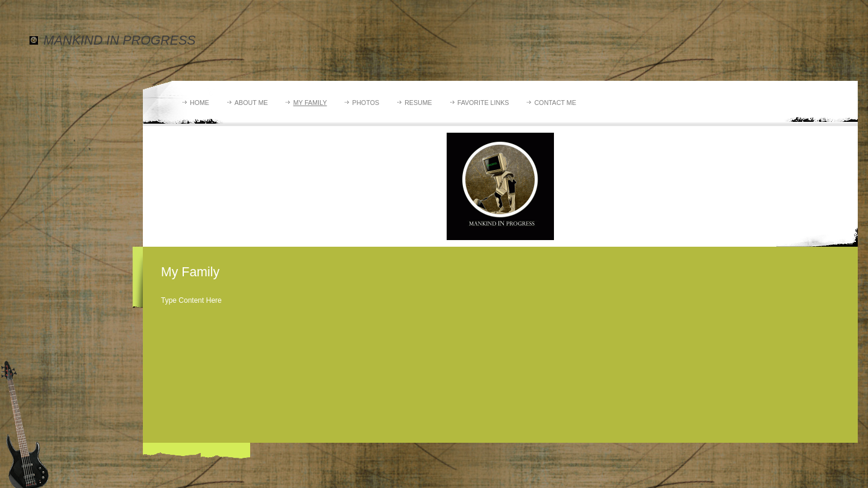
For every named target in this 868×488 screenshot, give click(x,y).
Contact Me (555, 103)
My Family (310, 103)
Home (200, 103)
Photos (366, 103)
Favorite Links (483, 103)
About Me (251, 103)
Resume (418, 103)
